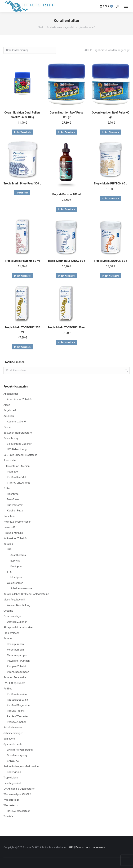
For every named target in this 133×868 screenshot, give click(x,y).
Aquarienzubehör (17, 422)
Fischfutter (13, 494)
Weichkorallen (15, 583)
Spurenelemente (13, 744)
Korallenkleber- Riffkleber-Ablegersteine (26, 594)
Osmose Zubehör (17, 622)
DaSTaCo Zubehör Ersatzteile (20, 455)
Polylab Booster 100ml (66, 194)
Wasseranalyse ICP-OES (17, 794)
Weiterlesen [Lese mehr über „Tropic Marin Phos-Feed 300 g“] (22, 193)
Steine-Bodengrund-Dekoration (21, 766)
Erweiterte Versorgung (20, 750)
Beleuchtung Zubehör (19, 444)
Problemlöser (11, 633)
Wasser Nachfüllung (19, 605)
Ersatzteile (10, 461)
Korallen (8, 544)
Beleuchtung (11, 438)
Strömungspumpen (18, 672)
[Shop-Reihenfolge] (30, 50)
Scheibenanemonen (22, 588)
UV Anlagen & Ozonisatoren (19, 789)
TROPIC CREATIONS (19, 483)
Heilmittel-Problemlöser (17, 522)
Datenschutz (83, 847)
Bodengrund (14, 772)
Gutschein (9, 516)
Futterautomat (15, 505)
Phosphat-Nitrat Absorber (18, 627)
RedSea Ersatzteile (18, 700)
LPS (9, 550)
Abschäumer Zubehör (19, 399)
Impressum (98, 847)
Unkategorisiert (12, 783)
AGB (71, 847)
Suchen (126, 370)
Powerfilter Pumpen (18, 661)
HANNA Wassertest (18, 811)
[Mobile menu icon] (126, 6)
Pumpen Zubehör (17, 666)
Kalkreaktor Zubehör (15, 538)
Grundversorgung (17, 755)
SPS (9, 572)
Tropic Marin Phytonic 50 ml (22, 261)
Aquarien (9, 416)
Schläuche (9, 739)
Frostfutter (13, 499)
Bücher (8, 427)
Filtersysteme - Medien (17, 466)
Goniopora (16, 566)
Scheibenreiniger (13, 733)
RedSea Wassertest (18, 716)
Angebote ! (10, 410)
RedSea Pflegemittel (19, 705)
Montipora (16, 577)
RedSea (8, 689)
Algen (7, 405)
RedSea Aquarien (17, 694)
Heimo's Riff (10, 527)
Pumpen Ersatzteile (15, 677)
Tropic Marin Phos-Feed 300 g (23, 183)
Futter (7, 488)
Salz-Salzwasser (13, 728)
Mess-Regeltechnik (14, 600)
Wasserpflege (11, 800)
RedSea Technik (16, 711)
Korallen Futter (15, 511)
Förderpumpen (15, 650)
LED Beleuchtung (17, 449)
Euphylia (15, 561)
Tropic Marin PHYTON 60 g (111, 183)
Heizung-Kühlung (13, 533)
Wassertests (11, 805)
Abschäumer (11, 394)
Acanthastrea (18, 555)
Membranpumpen (17, 655)
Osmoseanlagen (13, 616)
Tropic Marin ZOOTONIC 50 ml (66, 327)
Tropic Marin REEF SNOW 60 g (66, 261)
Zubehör (8, 817)
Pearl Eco (12, 472)
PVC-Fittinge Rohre (14, 683)
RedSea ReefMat (17, 477)
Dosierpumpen (15, 644)
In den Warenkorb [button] (22, 132)
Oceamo (8, 611)
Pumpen (8, 639)
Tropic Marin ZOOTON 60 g (111, 261)
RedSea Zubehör (16, 722)
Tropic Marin (11, 778)
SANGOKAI (13, 761)
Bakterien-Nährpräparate (18, 433)
